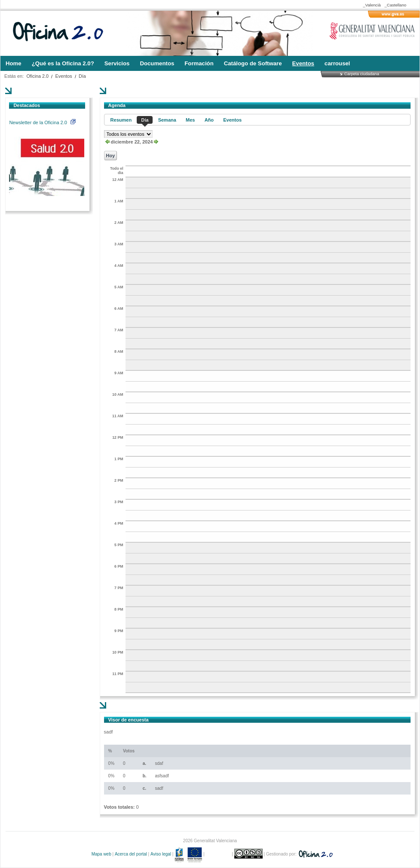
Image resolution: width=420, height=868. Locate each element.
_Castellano (395, 5)
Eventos (64, 76)
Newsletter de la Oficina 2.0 (42, 122)
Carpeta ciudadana (362, 74)
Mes (190, 120)
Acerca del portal (131, 854)
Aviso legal (161, 854)
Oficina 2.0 (37, 76)
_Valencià (372, 5)
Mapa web (101, 854)
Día (82, 76)
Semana (167, 120)
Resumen (121, 120)
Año (209, 120)
